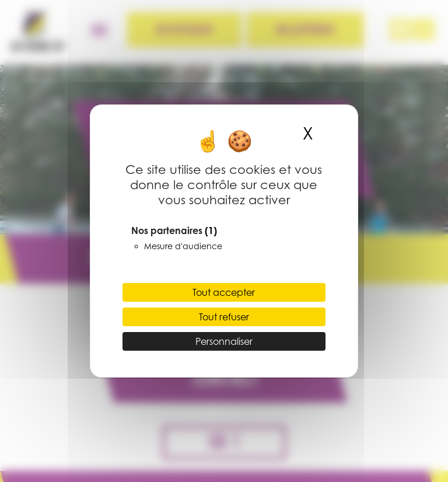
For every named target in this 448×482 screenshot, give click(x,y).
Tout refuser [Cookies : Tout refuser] (224, 317)
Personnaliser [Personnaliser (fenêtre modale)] (224, 341)
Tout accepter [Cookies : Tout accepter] (224, 292)
